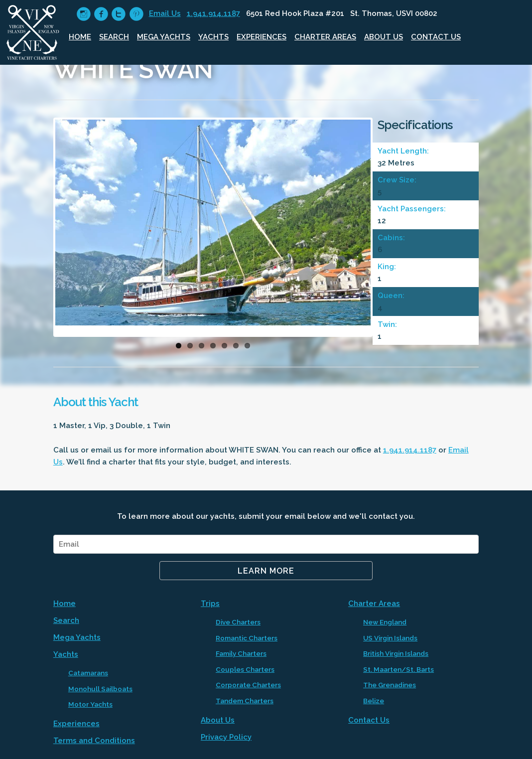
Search (114, 37)
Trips (210, 604)
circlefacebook (101, 14)
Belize (374, 701)
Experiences (262, 37)
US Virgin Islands (390, 638)
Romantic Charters (247, 638)
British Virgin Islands (396, 653)
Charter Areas (325, 37)
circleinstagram (83, 14)
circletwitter (118, 14)
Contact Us (436, 37)
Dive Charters (238, 622)
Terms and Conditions (94, 741)
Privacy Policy (226, 737)
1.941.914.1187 (213, 13)
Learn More (266, 571)
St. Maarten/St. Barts (399, 669)
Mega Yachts (164, 37)
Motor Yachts (90, 704)
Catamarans (88, 673)
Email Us (165, 13)
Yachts (213, 37)
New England (385, 622)
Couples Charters (245, 669)
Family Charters (241, 653)
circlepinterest (136, 14)
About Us (384, 37)
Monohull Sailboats (100, 689)
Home (80, 37)
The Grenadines (390, 685)
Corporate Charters (248, 685)
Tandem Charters (245, 701)
